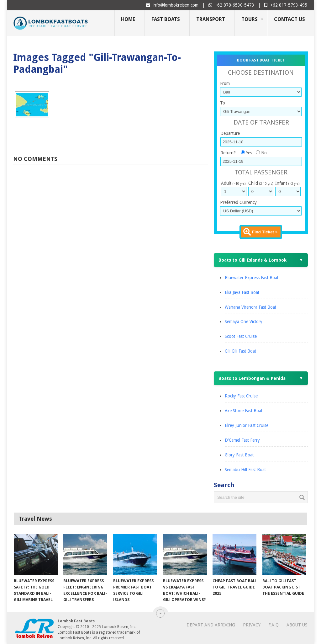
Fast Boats (166, 19)
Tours (250, 19)
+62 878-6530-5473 (234, 5)
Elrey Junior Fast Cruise (247, 425)
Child (261, 183)
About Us (297, 625)
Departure (230, 133)
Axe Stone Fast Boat (244, 411)
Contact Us (289, 19)
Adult (233, 183)
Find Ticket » (265, 232)
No (264, 153)
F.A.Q (274, 625)
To (223, 103)
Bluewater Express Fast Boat (252, 278)
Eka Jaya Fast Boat (242, 292)
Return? (228, 153)
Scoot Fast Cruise (241, 336)
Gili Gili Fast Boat (240, 351)
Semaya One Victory (244, 322)
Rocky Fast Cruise (241, 396)
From (225, 83)
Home (128, 19)
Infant (287, 183)
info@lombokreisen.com (176, 5)
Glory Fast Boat (239, 455)
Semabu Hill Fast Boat (245, 470)
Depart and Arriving (211, 625)
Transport (211, 19)
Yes (249, 153)
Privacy (252, 625)
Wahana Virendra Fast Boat (250, 307)
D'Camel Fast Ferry (242, 440)
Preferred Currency (238, 202)
